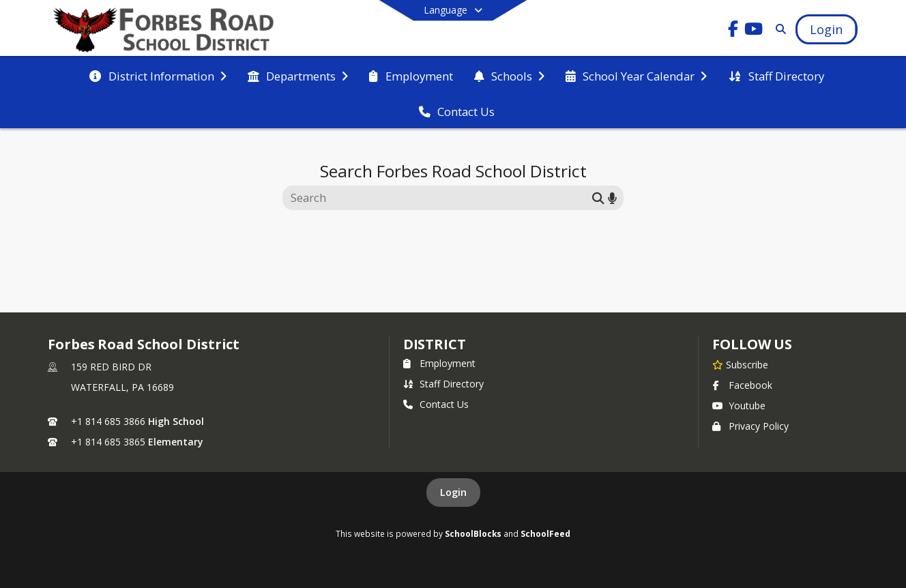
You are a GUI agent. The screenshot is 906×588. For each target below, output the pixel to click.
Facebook (742, 385)
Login (453, 492)
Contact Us (436, 404)
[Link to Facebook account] (733, 31)
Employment (439, 363)
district (435, 344)
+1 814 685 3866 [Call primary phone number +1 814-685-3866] (108, 421)
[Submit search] (598, 197)
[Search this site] (439, 198)
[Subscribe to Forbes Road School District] (740, 364)
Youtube (739, 406)
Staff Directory (443, 384)
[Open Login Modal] (826, 29)
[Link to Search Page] (779, 29)
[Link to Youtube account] (754, 31)
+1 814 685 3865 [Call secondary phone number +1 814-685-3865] (108, 442)
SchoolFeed (545, 533)
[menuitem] (158, 75)
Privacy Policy (750, 426)
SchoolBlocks (473, 533)
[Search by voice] (612, 197)
